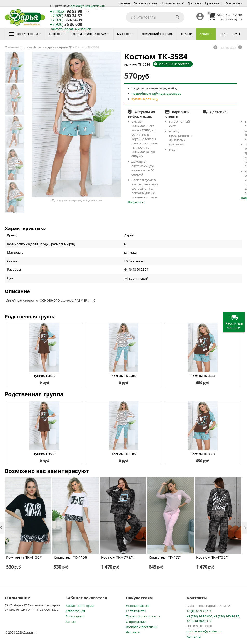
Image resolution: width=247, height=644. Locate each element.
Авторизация (75, 611)
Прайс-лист (213, 3)
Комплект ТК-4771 (165, 557)
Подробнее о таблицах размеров (156, 94)
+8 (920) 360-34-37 (226, 616)
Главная (124, 3)
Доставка (195, 3)
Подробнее (136, 202)
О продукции (136, 622)
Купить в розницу (145, 99)
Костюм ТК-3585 (123, 376)
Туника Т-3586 (44, 376)
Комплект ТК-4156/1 (25, 557)
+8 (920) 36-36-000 (199, 616)
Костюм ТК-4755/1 (213, 557)
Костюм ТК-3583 (203, 376)
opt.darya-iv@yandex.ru (88, 6)
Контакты (233, 3)
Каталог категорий (79, 606)
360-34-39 (66, 20)
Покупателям (170, 3)
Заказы (71, 622)
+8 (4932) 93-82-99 (199, 611)
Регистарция (75, 616)
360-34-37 (66, 16)
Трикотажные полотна (143, 616)
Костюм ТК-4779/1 (118, 557)
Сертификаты (136, 611)
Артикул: (131, 64)
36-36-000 (66, 25)
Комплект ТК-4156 (70, 557)
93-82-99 (66, 12)
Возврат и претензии (142, 627)
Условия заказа (145, 3)
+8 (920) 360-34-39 (199, 621)
